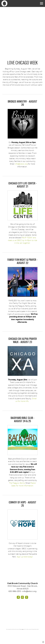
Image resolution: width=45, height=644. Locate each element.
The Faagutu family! (17, 483)
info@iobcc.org (21, 164)
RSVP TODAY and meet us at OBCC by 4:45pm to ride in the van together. (22, 240)
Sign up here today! (25, 557)
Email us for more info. (26, 400)
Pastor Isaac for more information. (24, 484)
